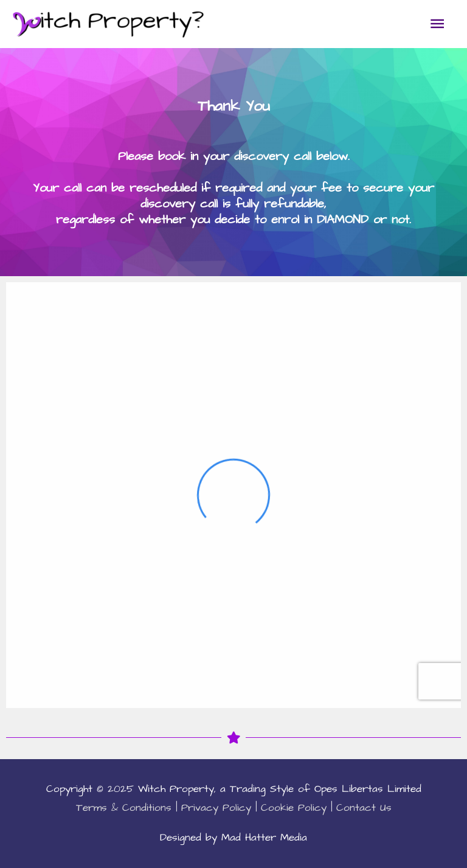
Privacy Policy (216, 808)
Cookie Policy (294, 808)
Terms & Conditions (124, 808)
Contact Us (364, 808)
